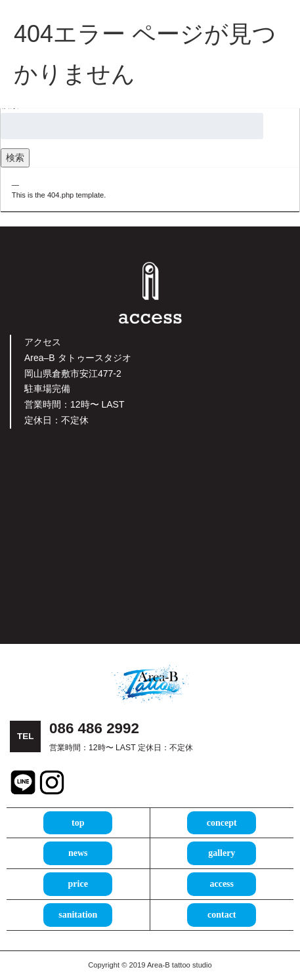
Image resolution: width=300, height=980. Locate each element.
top (78, 823)
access (222, 884)
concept (222, 823)
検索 (15, 158)
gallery (222, 853)
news (78, 853)
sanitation (78, 915)
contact (222, 915)
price (78, 884)
